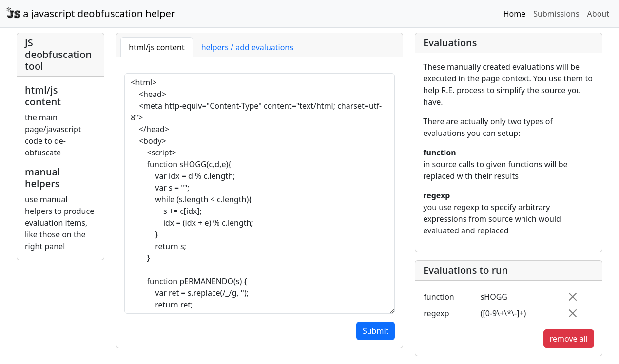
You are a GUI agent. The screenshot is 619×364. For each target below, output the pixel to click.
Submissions (556, 14)
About (598, 14)
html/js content (156, 47)
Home (515, 14)
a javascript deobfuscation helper (90, 13)
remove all (569, 339)
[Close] (573, 297)
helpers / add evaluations (247, 47)
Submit (376, 331)
